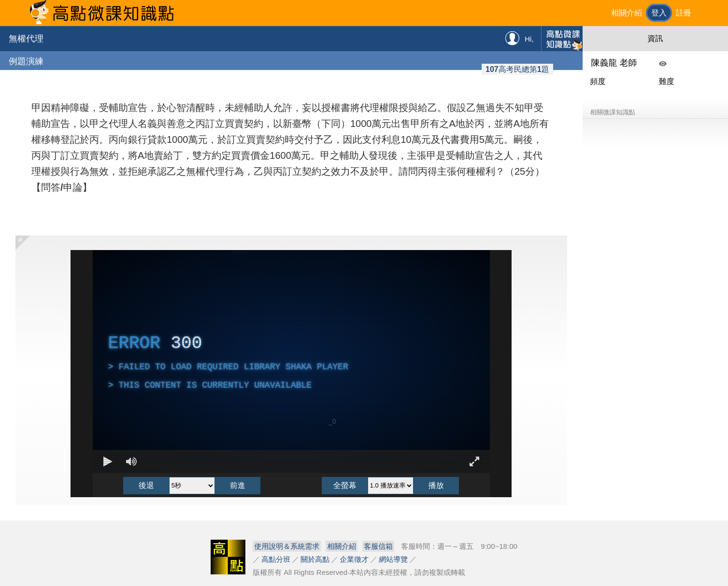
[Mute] (131, 461)
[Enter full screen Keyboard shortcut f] (474, 461)
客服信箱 (378, 546)
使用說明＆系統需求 (287, 546)
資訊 (655, 38)
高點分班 (276, 559)
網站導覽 (393, 559)
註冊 (684, 13)
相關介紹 (627, 13)
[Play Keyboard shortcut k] (108, 461)
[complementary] (291, 362)
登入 (659, 13)
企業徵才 (354, 559)
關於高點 (315, 559)
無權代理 (26, 39)
